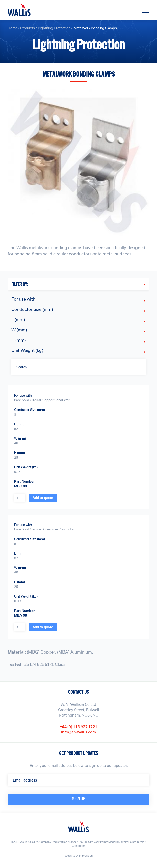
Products (28, 28)
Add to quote (43, 498)
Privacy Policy (99, 842)
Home (12, 28)
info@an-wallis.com (78, 732)
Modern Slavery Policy (122, 842)
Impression (86, 856)
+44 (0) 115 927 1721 (79, 727)
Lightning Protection (54, 28)
